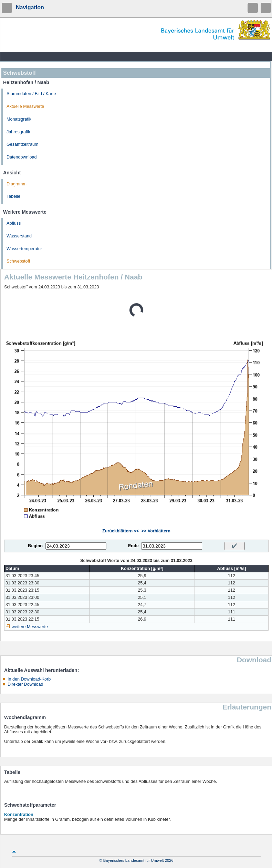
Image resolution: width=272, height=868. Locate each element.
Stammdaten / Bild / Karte (31, 94)
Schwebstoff (18, 261)
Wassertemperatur (24, 249)
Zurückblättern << (121, 531)
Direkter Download (25, 684)
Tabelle (13, 196)
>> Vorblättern (156, 531)
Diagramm (17, 184)
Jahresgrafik (18, 132)
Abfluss (14, 223)
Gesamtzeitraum (22, 144)
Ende (133, 546)
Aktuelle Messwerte (25, 106)
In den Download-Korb (29, 679)
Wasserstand (19, 236)
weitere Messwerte (30, 627)
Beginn (35, 546)
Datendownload (22, 157)
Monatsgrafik (19, 119)
